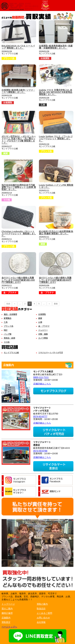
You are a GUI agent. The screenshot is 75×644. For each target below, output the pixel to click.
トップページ (8, 604)
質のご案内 (7, 609)
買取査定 (6, 622)
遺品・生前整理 (10, 314)
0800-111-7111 (41, 377)
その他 (7, 342)
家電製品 (8, 318)
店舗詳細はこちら (42, 384)
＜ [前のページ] (15, 304)
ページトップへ (9, 627)
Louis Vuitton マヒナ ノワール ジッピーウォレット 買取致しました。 (56, 139)
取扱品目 (41, 609)
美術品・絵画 (9, 338)
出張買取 (42, 314)
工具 (6, 322)
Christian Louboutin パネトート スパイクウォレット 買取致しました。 (19, 234)
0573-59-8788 (40, 451)
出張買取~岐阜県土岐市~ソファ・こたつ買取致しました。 (18, 91)
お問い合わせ (43, 618)
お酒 (40, 322)
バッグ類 (8, 334)
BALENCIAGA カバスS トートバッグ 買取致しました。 (18, 47)
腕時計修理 (7, 613)
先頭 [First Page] (8, 304)
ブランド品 (9, 326)
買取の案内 (42, 604)
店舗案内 (6, 618)
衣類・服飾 (43, 334)
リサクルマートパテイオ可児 (51, 353)
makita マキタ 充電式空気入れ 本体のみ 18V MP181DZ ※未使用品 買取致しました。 (56, 92)
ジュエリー (43, 330)
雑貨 (40, 318)
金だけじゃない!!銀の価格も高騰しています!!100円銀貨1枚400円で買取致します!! (55, 280)
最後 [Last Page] (56, 304)
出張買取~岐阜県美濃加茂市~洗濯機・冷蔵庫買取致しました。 (56, 47)
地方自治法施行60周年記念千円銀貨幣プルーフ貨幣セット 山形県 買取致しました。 (19, 187)
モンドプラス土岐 (11, 353)
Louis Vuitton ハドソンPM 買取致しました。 (56, 186)
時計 (6, 330)
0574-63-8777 (40, 416)
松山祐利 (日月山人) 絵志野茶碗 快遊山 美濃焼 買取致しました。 (56, 233)
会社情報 (41, 622)
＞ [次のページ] (49, 304)
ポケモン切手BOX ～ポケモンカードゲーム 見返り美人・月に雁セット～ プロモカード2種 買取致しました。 (19, 140)
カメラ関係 (43, 338)
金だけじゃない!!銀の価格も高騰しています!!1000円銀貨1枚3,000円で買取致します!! (18, 280)
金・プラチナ (44, 326)
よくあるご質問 (44, 613)
